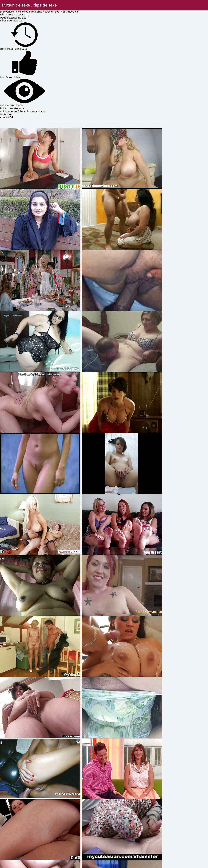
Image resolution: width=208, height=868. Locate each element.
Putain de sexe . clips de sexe (29, 5)
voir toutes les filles (12, 112)
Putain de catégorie (12, 109)
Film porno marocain (13, 15)
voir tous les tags (34, 112)
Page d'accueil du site (13, 18)
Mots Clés (6, 115)
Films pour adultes (11, 21)
